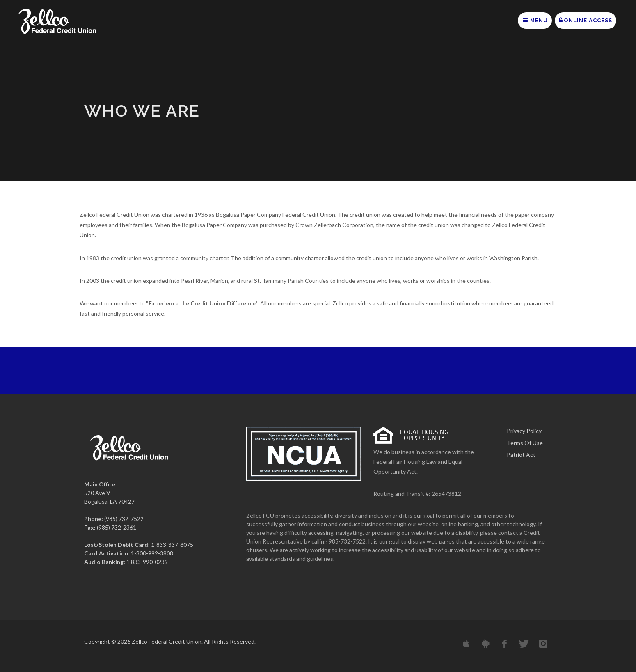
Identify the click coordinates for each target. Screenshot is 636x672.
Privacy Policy (524, 431)
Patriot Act (521, 455)
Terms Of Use (525, 443)
